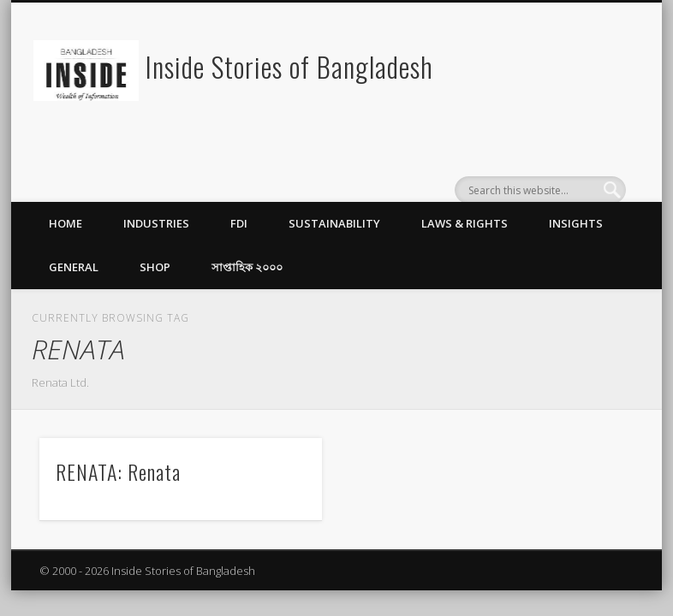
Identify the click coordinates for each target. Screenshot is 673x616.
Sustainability (334, 223)
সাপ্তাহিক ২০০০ (247, 267)
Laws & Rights (465, 223)
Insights (576, 223)
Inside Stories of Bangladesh (289, 66)
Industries (156, 223)
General (74, 267)
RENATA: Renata (118, 471)
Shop (155, 267)
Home (66, 223)
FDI (239, 223)
